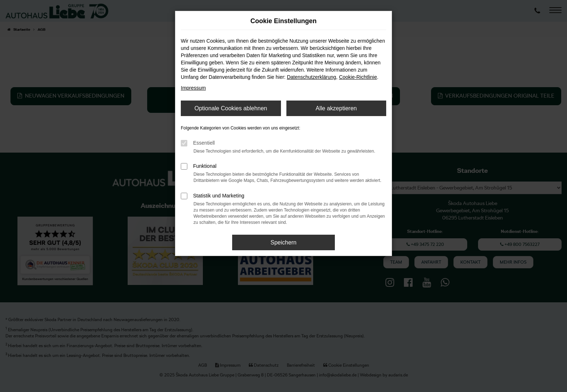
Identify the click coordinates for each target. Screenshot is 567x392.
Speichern (283, 242)
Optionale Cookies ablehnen (231, 108)
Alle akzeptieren (336, 108)
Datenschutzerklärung (311, 77)
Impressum (193, 88)
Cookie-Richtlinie (358, 77)
